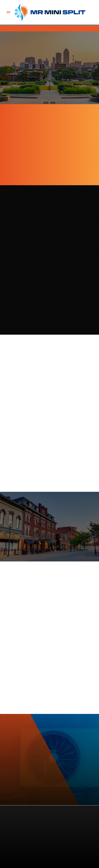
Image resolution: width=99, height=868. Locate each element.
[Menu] (8, 12)
